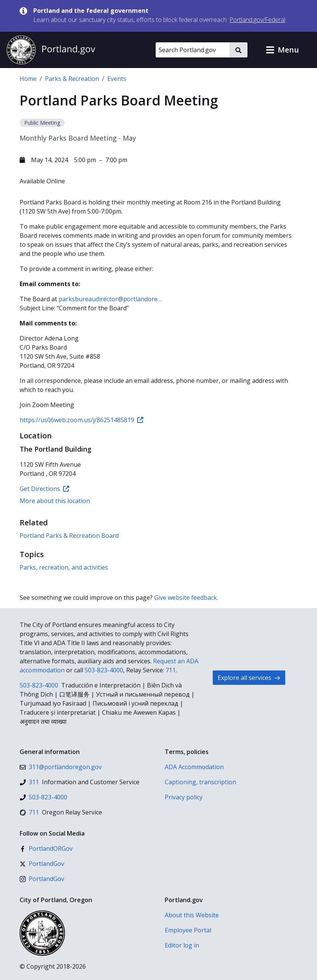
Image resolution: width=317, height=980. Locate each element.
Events (117, 79)
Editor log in (182, 945)
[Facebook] (46, 848)
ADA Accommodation (194, 767)
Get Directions (44, 489)
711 (171, 670)
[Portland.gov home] (51, 50)
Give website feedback (186, 598)
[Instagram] (42, 879)
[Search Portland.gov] (193, 50)
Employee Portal (188, 930)
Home (28, 79)
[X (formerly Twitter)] (42, 864)
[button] (282, 50)
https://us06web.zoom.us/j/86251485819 (81, 420)
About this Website (192, 915)
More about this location (55, 501)
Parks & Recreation (72, 79)
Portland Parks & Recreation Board (69, 536)
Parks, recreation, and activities (64, 567)
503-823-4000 (104, 670)
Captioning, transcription (200, 782)
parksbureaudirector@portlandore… (110, 299)
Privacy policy (184, 797)
